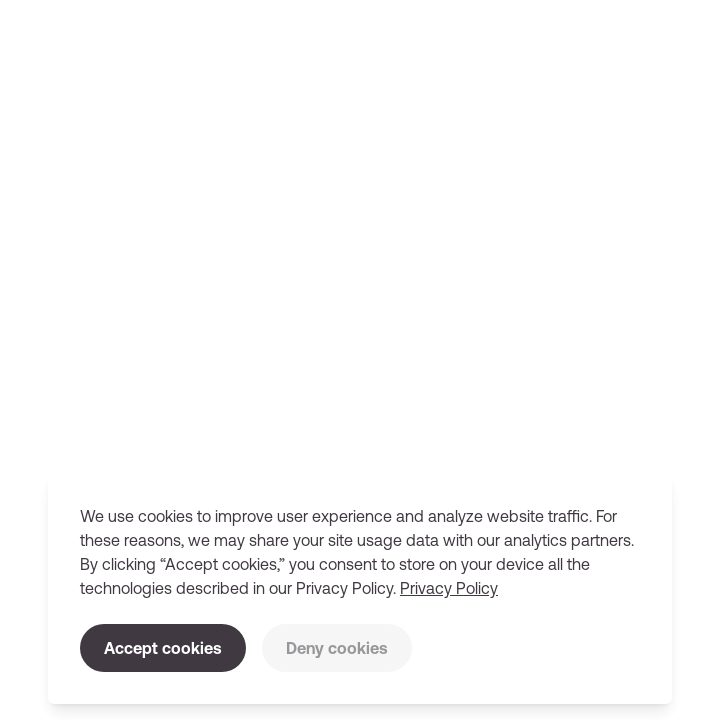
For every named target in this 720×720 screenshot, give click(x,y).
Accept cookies (163, 648)
